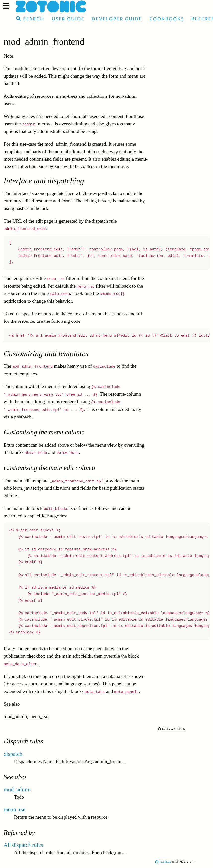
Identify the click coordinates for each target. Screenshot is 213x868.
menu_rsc (39, 717)
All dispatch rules (23, 845)
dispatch (13, 754)
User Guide (68, 19)
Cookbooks (167, 19)
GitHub (163, 862)
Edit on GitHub (171, 729)
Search (30, 19)
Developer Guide (117, 19)
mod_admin (15, 717)
